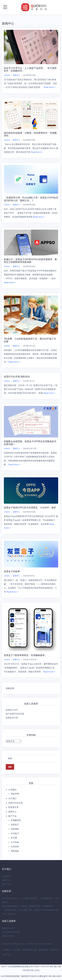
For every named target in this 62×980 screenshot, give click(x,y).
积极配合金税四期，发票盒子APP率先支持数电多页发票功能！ (30, 443)
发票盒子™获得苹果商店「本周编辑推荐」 (25, 655)
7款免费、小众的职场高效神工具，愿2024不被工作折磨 (30, 340)
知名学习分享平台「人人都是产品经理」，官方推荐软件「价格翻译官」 (30, 69)
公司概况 (12, 790)
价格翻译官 (16, 820)
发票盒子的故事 (12, 571)
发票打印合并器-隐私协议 (17, 376)
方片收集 (15, 842)
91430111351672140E (43, 966)
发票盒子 (15, 825)
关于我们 (12, 798)
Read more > (50, 87)
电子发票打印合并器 (15, 714)
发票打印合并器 (15, 803)
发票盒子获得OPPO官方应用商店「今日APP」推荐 (30, 508)
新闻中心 (16, 75)
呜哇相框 (15, 829)
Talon (37, 944)
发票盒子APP (12, 710)
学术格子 (15, 833)
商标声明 (15, 794)
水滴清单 (15, 847)
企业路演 (6, 876)
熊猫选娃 (15, 851)
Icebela (7, 75)
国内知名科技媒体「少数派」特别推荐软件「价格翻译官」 (30, 134)
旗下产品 (12, 816)
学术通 (14, 838)
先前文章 (10, 688)
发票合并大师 (12, 718)
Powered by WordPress (13, 944)
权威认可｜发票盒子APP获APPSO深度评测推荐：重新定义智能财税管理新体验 (30, 261)
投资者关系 (13, 807)
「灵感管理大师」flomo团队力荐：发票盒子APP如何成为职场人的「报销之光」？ (31, 199)
